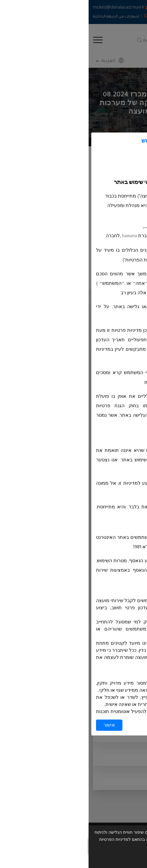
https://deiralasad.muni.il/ (110, 229)
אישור (21, 725)
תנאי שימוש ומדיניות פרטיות (97, 859)
